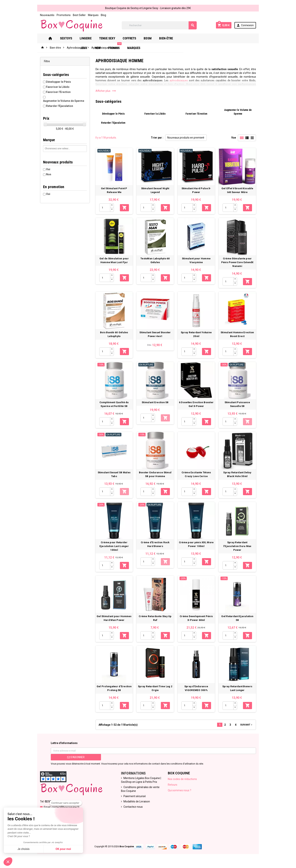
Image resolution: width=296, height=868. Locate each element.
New (202, 38)
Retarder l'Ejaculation (58, 102)
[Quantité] (104, 208)
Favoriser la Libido (56, 87)
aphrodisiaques (153, 80)
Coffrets (133, 38)
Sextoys (70, 38)
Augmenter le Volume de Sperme (65, 97)
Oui (47, 165)
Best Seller (78, 15)
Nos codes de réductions (183, 784)
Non (47, 171)
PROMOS (219, 37)
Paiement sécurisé (134, 801)
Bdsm (152, 38)
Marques (92, 15)
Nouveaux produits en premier (185, 138)
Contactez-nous (133, 811)
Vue (235, 138)
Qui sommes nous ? (180, 795)
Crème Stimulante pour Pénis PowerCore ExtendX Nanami (239, 263)
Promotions (62, 15)
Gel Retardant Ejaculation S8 (239, 620)
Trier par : (157, 138)
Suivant (248, 729)
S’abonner (75, 762)
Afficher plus (105, 91)
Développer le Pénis (57, 82)
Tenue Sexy (111, 38)
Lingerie (90, 38)
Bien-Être (170, 38)
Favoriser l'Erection (57, 92)
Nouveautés (46, 15)
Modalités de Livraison (136, 806)
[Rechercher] (159, 25)
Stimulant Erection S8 (155, 405)
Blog (102, 15)
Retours (173, 789)
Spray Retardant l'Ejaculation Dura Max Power (239, 550)
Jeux (188, 38)
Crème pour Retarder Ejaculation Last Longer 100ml (114, 550)
